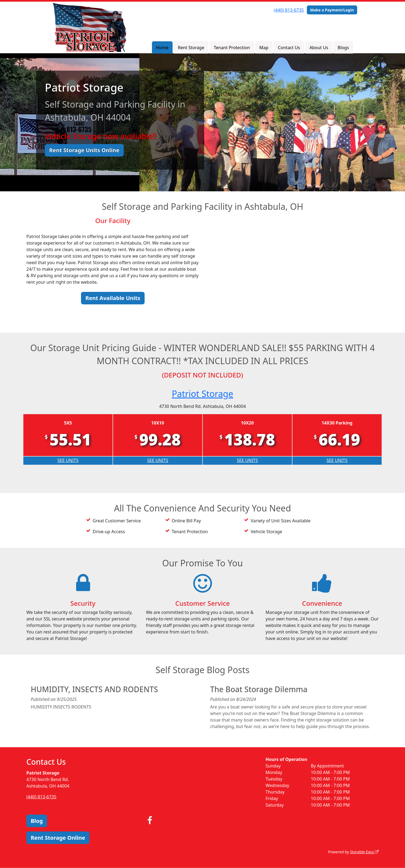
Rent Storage (191, 48)
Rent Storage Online (58, 838)
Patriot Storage (202, 394)
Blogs (343, 48)
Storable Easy (364, 852)
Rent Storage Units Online (84, 150)
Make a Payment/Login (332, 10)
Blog (37, 821)
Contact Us (289, 48)
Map (264, 48)
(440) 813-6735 (289, 10)
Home (162, 48)
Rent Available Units (113, 298)
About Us (319, 48)
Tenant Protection (232, 48)
